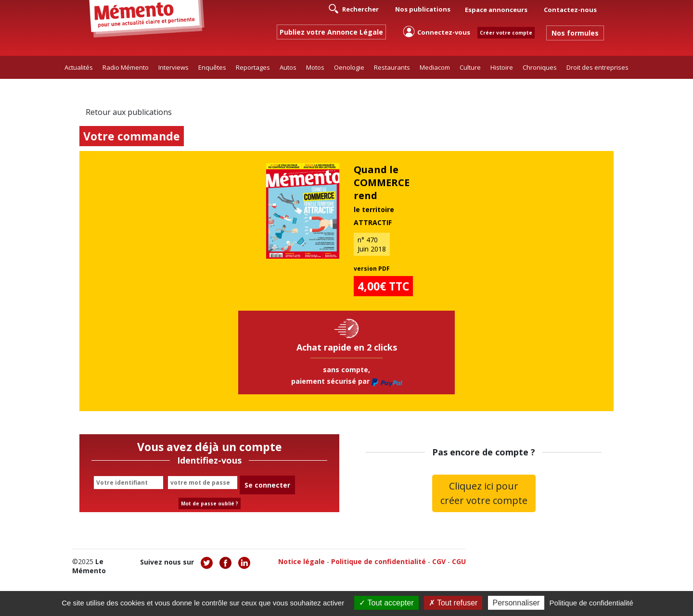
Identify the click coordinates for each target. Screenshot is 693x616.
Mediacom (435, 67)
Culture (470, 67)
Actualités (79, 67)
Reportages (253, 67)
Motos (315, 67)
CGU (459, 561)
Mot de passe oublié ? (210, 503)
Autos (288, 67)
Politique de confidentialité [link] (591, 603)
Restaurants (392, 67)
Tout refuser (453, 603)
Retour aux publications (129, 112)
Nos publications (423, 9)
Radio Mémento (126, 67)
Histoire (502, 67)
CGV (439, 561)
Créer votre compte (506, 33)
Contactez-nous (570, 10)
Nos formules (575, 33)
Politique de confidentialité (379, 561)
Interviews (173, 67)
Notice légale (302, 561)
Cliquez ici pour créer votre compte (484, 493)
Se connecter (267, 485)
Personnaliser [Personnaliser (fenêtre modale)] (516, 603)
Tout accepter (386, 603)
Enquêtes (212, 67)
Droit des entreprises (597, 67)
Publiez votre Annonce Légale (331, 32)
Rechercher (354, 9)
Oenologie (349, 67)
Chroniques (540, 67)
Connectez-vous (436, 31)
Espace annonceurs (496, 10)
